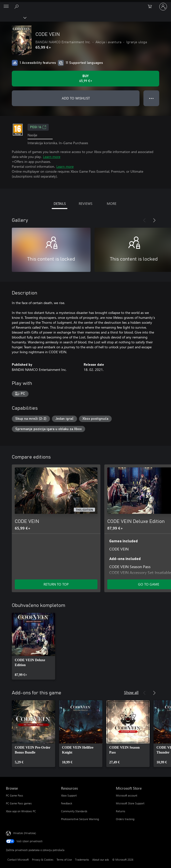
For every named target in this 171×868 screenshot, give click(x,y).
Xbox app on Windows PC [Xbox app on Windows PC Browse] (21, 811)
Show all (131, 692)
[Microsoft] (85, 4)
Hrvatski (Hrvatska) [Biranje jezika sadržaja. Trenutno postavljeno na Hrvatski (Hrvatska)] (25, 833)
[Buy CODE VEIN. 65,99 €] (85, 79)
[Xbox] (13, 17)
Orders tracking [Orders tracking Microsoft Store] (125, 819)
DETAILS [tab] (60, 203)
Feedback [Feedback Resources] (67, 803)
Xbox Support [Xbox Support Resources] (69, 795)
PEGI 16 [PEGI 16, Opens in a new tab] (38, 127)
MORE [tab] (112, 203)
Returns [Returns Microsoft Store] (121, 811)
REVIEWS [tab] (85, 203)
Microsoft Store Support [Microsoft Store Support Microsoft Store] (130, 803)
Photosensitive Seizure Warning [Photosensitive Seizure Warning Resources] (80, 819)
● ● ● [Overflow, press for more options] (151, 98)
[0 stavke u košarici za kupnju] (151, 7)
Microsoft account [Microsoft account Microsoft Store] (127, 795)
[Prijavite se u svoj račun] (163, 7)
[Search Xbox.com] (17, 6)
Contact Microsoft (18, 860)
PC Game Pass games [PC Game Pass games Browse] (19, 803)
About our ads (101, 860)
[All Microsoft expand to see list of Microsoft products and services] (6, 7)
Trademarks (82, 860)
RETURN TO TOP (56, 584)
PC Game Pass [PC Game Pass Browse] (15, 795)
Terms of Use (64, 860)
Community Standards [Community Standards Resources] (74, 811)
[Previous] (144, 220)
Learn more (52, 157)
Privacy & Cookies (43, 860)
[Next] (154, 220)
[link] (33, 646)
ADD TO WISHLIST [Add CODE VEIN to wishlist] (76, 98)
